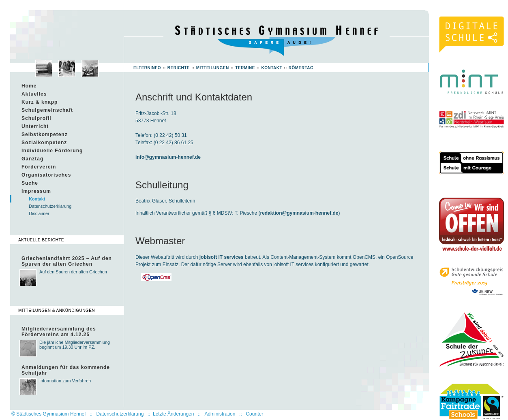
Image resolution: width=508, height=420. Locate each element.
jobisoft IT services (222, 257)
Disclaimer (39, 213)
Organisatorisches (46, 175)
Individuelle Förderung (52, 151)
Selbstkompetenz (45, 134)
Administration (220, 414)
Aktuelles (34, 94)
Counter (254, 414)
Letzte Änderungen (173, 414)
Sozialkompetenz (44, 143)
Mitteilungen (213, 68)
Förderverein (39, 167)
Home (29, 86)
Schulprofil (36, 118)
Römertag (301, 68)
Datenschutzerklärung (50, 206)
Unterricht (35, 126)
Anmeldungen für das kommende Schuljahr (66, 370)
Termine (245, 68)
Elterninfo (147, 68)
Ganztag (32, 159)
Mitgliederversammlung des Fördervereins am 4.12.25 (59, 332)
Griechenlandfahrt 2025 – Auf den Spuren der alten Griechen (67, 261)
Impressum (36, 191)
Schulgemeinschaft (47, 110)
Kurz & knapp (40, 102)
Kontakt (272, 68)
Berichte (179, 68)
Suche (30, 183)
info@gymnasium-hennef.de (168, 157)
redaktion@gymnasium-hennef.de (299, 213)
